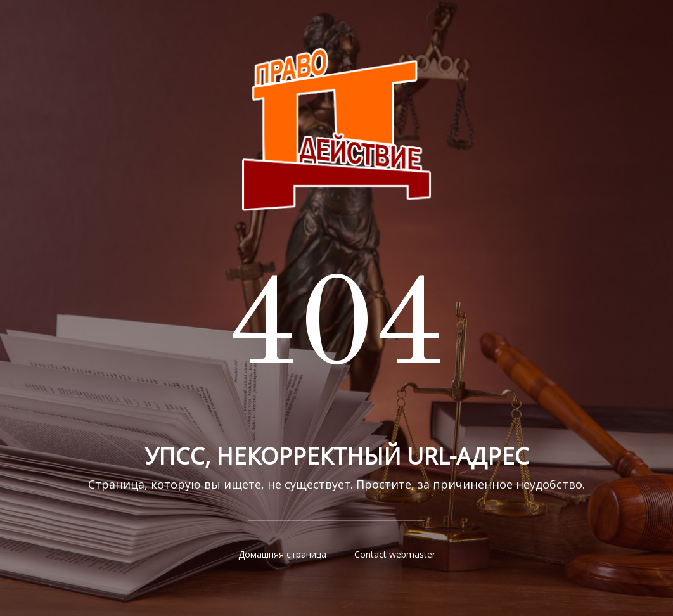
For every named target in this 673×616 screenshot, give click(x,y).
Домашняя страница (282, 554)
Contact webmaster (395, 554)
